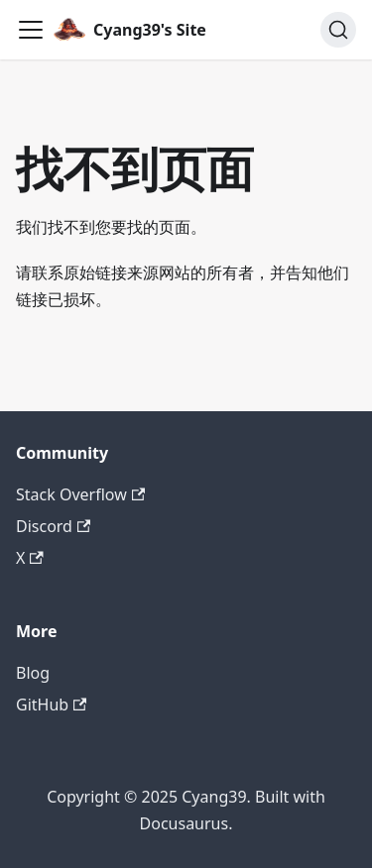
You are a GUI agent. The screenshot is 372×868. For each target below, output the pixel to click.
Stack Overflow (80, 494)
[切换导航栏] (31, 30)
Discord (53, 526)
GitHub (51, 705)
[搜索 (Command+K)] (338, 30)
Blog (33, 673)
